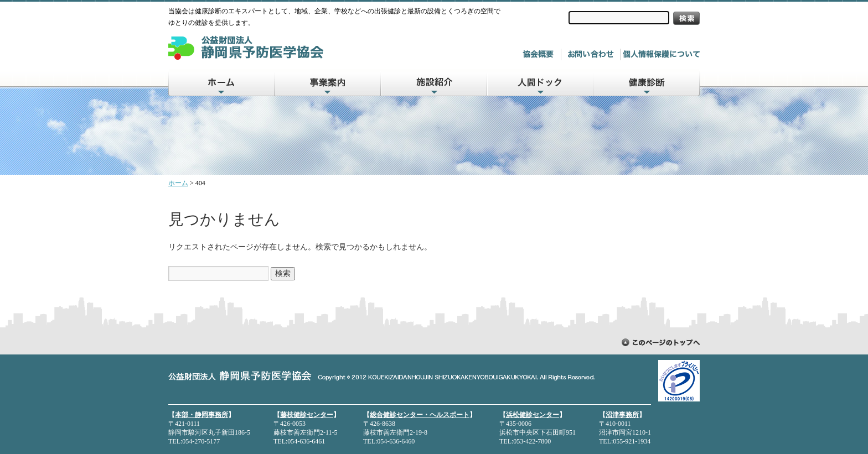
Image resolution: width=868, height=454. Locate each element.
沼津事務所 (622, 415)
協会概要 (540, 54)
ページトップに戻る (661, 342)
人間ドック (541, 83)
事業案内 (328, 83)
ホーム (221, 83)
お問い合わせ (593, 54)
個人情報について (661, 54)
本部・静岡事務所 (201, 415)
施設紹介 (435, 83)
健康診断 (647, 83)
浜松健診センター (533, 415)
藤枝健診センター (307, 415)
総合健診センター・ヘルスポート (420, 415)
